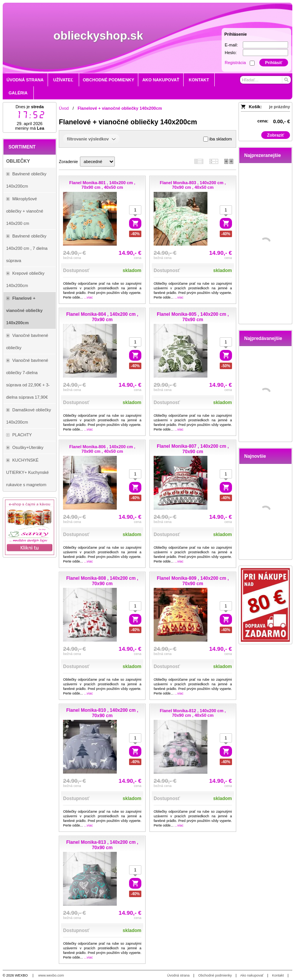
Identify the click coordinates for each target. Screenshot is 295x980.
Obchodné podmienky (215, 975)
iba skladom (218, 139)
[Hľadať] (286, 80)
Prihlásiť (274, 63)
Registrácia (235, 63)
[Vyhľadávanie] (265, 80)
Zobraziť (275, 135)
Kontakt (278, 975)
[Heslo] (265, 53)
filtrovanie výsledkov (91, 139)
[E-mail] (265, 45)
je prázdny (280, 107)
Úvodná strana (178, 975)
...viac (88, 297)
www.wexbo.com (51, 975)
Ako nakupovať (252, 975)
